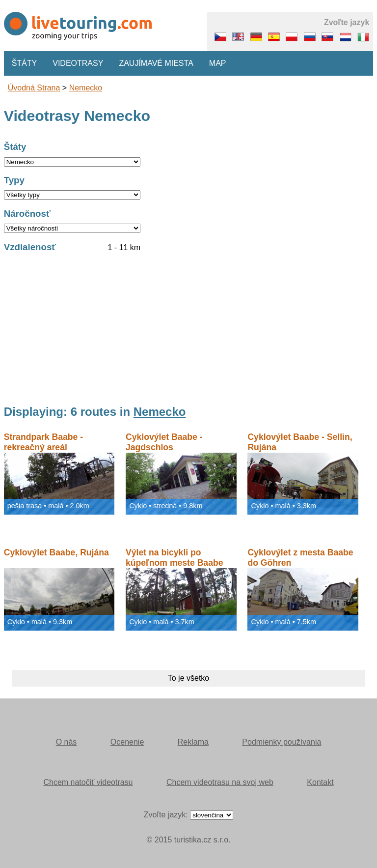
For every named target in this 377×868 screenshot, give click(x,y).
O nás (67, 742)
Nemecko (86, 88)
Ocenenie (127, 742)
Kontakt (320, 782)
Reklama (193, 742)
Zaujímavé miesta (156, 63)
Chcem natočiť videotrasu (88, 782)
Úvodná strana (34, 88)
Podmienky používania (282, 742)
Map (218, 63)
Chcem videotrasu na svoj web (220, 782)
